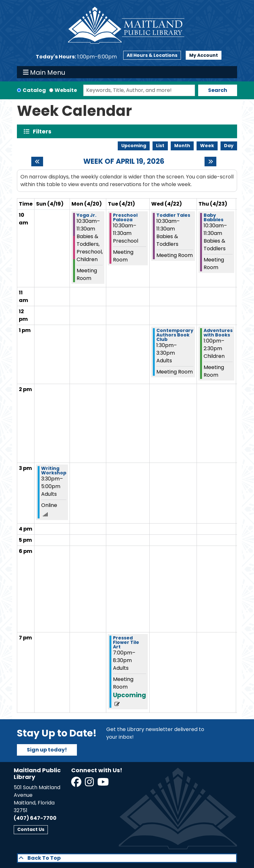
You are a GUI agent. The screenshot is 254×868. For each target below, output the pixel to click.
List (160, 146)
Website (66, 90)
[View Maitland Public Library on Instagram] (90, 784)
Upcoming (134, 146)
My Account (204, 55)
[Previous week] (37, 162)
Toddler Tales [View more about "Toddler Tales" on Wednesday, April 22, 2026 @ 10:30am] (173, 215)
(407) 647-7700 (35, 818)
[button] (76, 57)
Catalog (34, 90)
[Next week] (210, 162)
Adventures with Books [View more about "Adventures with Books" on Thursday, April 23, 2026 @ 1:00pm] (218, 333)
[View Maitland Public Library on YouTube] (104, 784)
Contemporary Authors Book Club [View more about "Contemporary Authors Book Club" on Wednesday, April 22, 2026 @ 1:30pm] (175, 335)
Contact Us (31, 829)
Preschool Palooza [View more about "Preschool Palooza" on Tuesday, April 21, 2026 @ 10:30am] (125, 217)
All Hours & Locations (152, 55)
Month (182, 146)
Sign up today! (47, 750)
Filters (44, 131)
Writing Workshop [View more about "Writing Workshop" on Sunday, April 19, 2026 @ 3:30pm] (54, 471)
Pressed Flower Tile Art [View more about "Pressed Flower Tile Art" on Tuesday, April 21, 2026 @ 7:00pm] (126, 642)
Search (218, 90)
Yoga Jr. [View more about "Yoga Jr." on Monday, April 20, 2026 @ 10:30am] (86, 215)
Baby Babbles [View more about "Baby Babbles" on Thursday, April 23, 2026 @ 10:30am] (213, 217)
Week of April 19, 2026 (124, 162)
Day (229, 146)
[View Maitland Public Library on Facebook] (77, 784)
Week (207, 146)
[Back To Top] (127, 858)
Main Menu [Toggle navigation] (44, 72)
